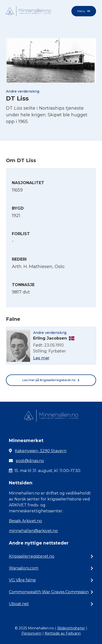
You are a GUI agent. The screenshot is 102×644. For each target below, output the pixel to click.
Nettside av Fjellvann (63, 633)
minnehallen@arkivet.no (33, 531)
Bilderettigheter (71, 628)
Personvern (31, 633)
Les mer (41, 358)
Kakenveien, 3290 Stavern (41, 451)
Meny (84, 11)
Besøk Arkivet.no (25, 521)
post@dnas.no (30, 461)
